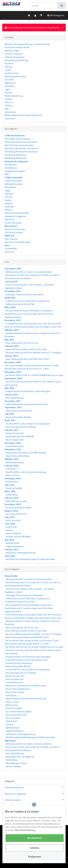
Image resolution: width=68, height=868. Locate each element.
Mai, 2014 (9, 540)
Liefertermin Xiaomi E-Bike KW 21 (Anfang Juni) (28, 301)
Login (7, 89)
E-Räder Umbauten (14, 54)
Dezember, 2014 (13, 504)
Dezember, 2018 (13, 362)
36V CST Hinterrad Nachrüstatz (19, 145)
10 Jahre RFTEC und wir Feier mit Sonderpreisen (28, 424)
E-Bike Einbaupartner (15, 57)
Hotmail (9, 530)
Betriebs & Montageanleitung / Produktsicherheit (27, 44)
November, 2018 (13, 372)
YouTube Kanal (12, 73)
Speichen (9, 194)
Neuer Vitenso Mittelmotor (18, 456)
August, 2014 (11, 511)
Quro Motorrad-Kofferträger (18, 242)
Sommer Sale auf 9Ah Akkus (18, 536)
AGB (7, 109)
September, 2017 (13, 407)
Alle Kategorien (56, 15)
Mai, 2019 (9, 340)
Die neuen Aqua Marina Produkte (21, 427)
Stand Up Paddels (14, 488)
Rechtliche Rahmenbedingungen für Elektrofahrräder (30, 559)
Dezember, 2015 (13, 478)
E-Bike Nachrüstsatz (35, 787)
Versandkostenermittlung (16, 60)
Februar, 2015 (12, 498)
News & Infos (11, 576)
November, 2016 (13, 449)
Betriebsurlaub (12, 543)
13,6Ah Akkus (12, 495)
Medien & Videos (12, 51)
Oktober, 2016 (12, 459)
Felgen (8, 190)
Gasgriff (8, 203)
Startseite (9, 80)
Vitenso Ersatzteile (13, 181)
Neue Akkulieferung (15, 398)
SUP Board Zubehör (14, 232)
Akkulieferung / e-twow (16, 501)
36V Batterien (11, 165)
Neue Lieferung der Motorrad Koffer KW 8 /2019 (27, 359)
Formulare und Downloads (17, 47)
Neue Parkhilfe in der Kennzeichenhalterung (26, 472)
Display (8, 200)
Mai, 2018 (9, 388)
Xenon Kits (10, 252)
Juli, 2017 (10, 414)
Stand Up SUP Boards (15, 229)
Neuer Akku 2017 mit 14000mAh (20, 436)
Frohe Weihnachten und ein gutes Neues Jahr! (27, 404)
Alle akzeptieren (35, 838)
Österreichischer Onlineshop (19, 411)
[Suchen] (43, 6)
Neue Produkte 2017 (15, 440)
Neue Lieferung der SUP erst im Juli (22, 343)
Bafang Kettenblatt (14, 184)
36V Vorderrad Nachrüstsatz (18, 139)
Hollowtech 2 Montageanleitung (21, 553)
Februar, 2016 (12, 466)
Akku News (10, 741)
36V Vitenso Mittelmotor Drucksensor (22, 148)
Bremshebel (10, 187)
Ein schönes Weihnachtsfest (18, 508)
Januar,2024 (11, 281)
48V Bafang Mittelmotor (16, 158)
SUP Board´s (12, 469)
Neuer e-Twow (12, 475)
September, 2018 (13, 378)
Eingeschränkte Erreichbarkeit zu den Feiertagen (28, 391)
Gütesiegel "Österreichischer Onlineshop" (25, 294)
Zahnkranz (10, 219)
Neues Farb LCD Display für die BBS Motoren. (26, 453)
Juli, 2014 (10, 517)
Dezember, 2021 (13, 291)
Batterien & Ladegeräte (15, 216)
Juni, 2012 (10, 556)
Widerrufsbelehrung (14, 96)
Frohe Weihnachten (15, 446)
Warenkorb (10, 86)
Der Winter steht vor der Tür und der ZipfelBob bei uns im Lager (34, 375)
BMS (7, 174)
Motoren (9, 210)
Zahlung (9, 105)
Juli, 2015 (10, 485)
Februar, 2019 (12, 346)
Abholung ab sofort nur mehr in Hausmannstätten (29, 272)
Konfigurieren (35, 857)
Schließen (35, 848)
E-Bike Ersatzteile (35, 800)
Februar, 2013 (12, 549)
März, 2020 (10, 307)
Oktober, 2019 (12, 330)
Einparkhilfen (11, 248)
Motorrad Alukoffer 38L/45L (18, 417)
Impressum (10, 118)
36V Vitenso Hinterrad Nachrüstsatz (21, 142)
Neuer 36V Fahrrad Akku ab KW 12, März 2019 (26, 349)
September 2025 (13, 269)
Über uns (9, 102)
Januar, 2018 (11, 395)
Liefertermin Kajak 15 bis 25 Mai (20, 304)
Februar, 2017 (12, 430)
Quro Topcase (11, 239)
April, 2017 (10, 420)
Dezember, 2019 (13, 320)
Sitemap (9, 67)
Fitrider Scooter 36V (15, 433)
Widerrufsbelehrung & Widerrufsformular (23, 115)
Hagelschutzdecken (15, 546)
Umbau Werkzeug (13, 223)
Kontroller (9, 207)
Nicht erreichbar (13, 520)
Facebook (9, 63)
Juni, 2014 (10, 524)
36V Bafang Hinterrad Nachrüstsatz (21, 152)
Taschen (8, 197)
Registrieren (10, 83)
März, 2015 (10, 491)
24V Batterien (11, 168)
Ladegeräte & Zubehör (15, 171)
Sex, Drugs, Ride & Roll (16, 514)
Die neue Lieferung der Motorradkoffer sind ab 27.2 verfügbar (34, 352)
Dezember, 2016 (13, 443)
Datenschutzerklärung (25, 830)
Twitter (8, 70)
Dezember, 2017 (13, 401)
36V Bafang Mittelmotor (16, 155)
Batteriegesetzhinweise (15, 76)
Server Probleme (13, 533)
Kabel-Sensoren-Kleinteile (17, 213)
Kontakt (8, 92)
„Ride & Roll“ (12, 527)
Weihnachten (12, 482)
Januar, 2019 (11, 356)
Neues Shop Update (15, 462)
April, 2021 (10, 298)
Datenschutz (10, 112)
